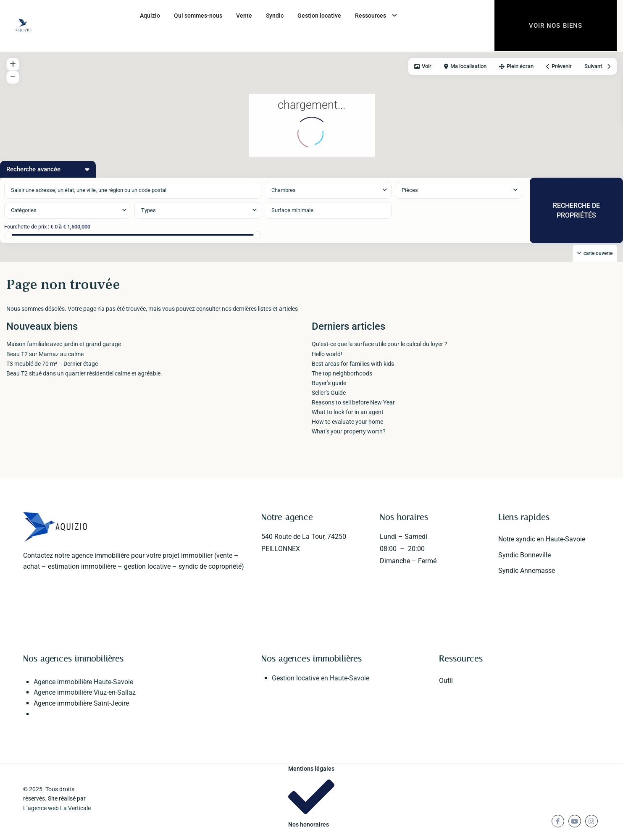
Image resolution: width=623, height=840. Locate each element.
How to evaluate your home (347, 422)
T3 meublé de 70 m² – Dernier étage (52, 364)
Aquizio (150, 16)
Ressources (371, 16)
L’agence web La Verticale (57, 808)
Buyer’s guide (329, 383)
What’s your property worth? (349, 431)
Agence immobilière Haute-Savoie (83, 682)
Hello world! (327, 354)
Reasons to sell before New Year (353, 402)
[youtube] (575, 821)
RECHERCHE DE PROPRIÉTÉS (576, 210)
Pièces (410, 190)
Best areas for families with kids (353, 364)
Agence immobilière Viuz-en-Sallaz (85, 692)
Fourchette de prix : (27, 227)
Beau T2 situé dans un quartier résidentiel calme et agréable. (84, 373)
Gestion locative (319, 16)
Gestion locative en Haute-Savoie (321, 678)
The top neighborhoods (342, 373)
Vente (244, 16)
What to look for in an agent (348, 412)
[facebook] (558, 821)
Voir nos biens (556, 26)
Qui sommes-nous (198, 16)
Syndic (275, 16)
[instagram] (591, 821)
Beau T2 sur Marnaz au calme (45, 354)
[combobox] (68, 210)
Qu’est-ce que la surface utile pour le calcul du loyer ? (380, 344)
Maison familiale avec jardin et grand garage (64, 344)
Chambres (284, 190)
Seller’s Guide (329, 393)
